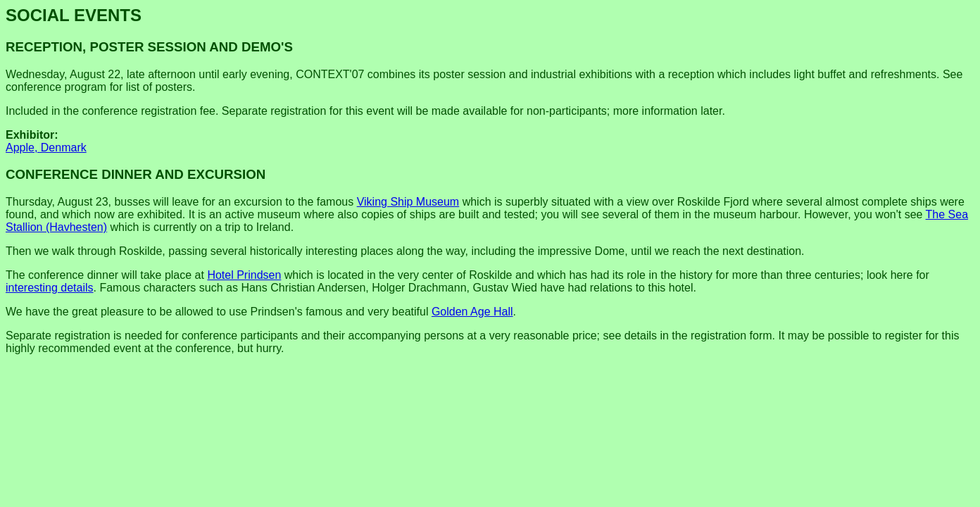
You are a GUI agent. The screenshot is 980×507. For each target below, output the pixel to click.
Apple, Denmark (46, 148)
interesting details (50, 288)
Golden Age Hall (472, 312)
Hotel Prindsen (244, 275)
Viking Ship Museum (408, 202)
